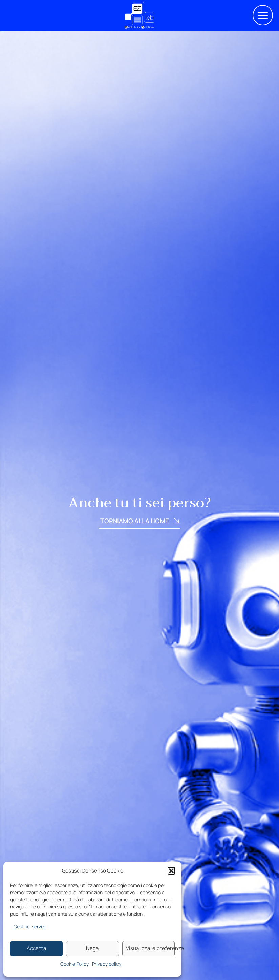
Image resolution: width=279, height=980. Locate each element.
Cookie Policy (74, 964)
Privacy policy (107, 964)
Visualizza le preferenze (150, 948)
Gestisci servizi (29, 927)
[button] (171, 871)
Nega (92, 948)
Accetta (36, 948)
